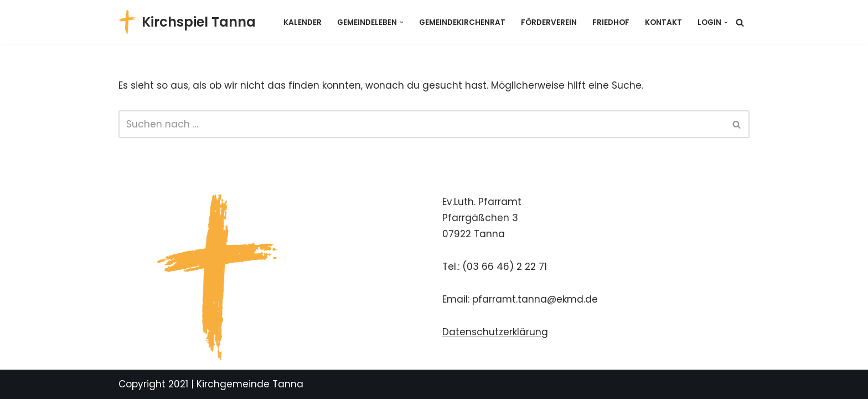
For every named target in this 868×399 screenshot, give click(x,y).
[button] (402, 22)
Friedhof (611, 22)
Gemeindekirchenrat (462, 22)
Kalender (303, 22)
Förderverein (549, 22)
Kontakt (663, 22)
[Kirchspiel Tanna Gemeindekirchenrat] (187, 22)
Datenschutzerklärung (495, 332)
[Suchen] (740, 22)
